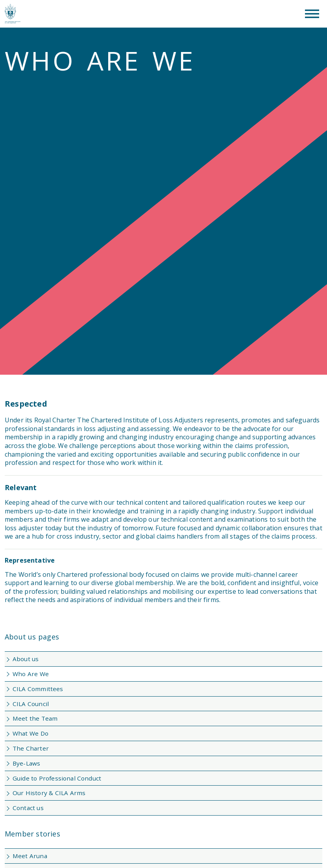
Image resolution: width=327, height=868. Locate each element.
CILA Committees (38, 689)
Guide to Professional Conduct (57, 778)
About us (26, 659)
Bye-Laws (26, 763)
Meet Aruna (30, 856)
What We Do (30, 733)
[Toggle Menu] (312, 14)
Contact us (28, 808)
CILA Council (31, 704)
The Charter (31, 748)
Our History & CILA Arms (49, 793)
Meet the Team (35, 718)
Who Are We (31, 674)
